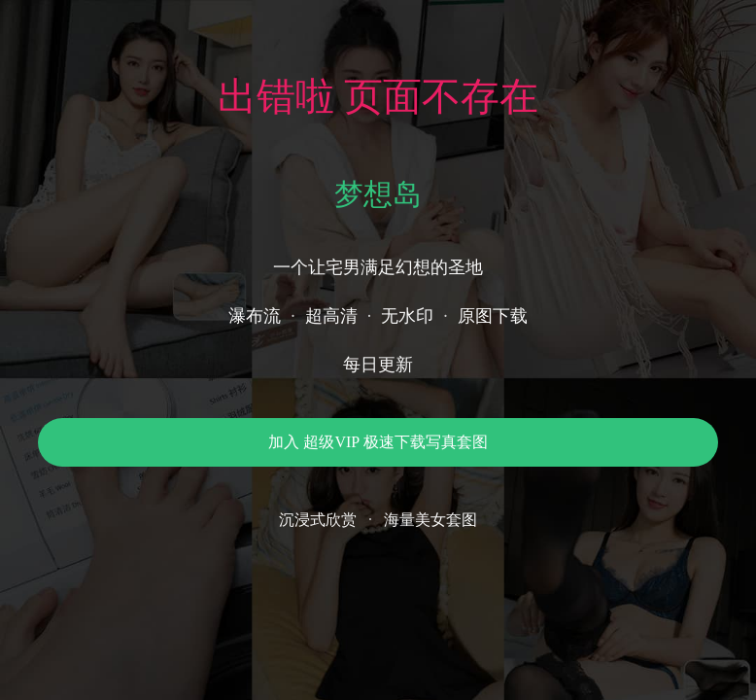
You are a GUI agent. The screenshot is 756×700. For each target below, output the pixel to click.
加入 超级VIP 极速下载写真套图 (378, 442)
